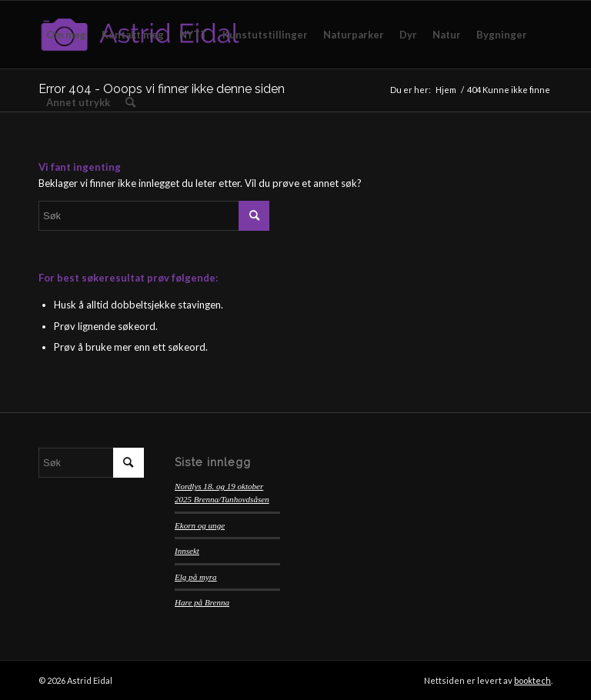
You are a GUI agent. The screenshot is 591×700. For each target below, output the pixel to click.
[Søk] (130, 102)
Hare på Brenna (202, 602)
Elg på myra (196, 577)
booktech (533, 680)
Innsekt (187, 551)
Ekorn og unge (200, 525)
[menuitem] (66, 35)
